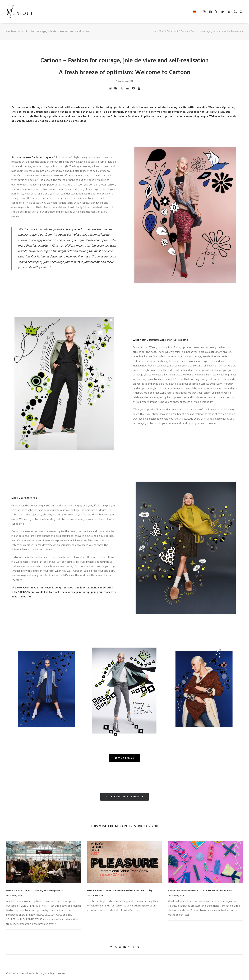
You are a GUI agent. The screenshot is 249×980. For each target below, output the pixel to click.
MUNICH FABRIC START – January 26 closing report (34, 891)
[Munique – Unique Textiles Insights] (20, 12)
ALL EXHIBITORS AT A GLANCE (124, 797)
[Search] (240, 12)
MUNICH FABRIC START (31, 588)
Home (154, 31)
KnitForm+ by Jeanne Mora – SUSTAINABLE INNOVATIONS (200, 891)
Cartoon (16, 107)
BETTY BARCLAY (124, 758)
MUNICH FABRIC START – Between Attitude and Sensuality (120, 891)
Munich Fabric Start (169, 31)
